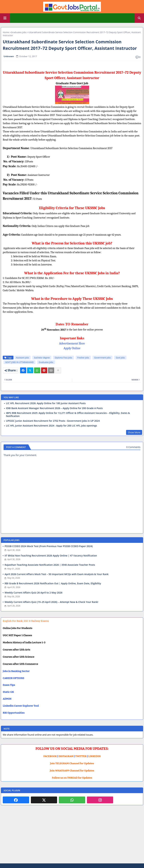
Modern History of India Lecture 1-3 (24, 642)
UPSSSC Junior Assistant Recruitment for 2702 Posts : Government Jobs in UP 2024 (53, 421)
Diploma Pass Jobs (63, 358)
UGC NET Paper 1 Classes (17, 635)
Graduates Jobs (19, 32)
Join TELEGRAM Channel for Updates (72, 763)
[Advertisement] (72, 837)
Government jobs (103, 358)
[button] (139, 18)
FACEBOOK (50, 756)
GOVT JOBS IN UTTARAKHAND (20, 362)
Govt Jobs (120, 358)
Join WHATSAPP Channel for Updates (72, 771)
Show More (134, 432)
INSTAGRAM (66, 756)
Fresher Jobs (83, 358)
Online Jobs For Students (18, 628)
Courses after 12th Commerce (20, 664)
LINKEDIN (94, 756)
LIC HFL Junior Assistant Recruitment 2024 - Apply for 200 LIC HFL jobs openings (51, 426)
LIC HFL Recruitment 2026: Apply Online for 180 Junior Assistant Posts (46, 403)
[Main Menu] (5, 18)
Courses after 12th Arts (16, 650)
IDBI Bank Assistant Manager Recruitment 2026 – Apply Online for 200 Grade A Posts (54, 408)
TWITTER (81, 756)
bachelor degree (42, 358)
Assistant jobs (23, 358)
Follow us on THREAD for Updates (72, 778)
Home (6, 32)
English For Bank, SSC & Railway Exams (26, 621)
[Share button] (58, 370)
